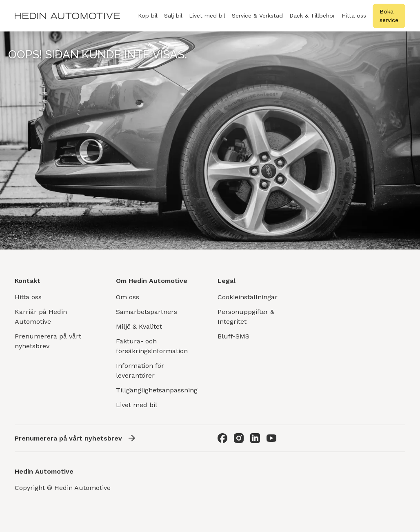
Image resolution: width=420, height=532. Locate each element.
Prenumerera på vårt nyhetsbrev (48, 341)
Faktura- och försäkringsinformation (152, 346)
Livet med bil (207, 16)
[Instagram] (239, 438)
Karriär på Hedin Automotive (41, 317)
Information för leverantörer (140, 371)
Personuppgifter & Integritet (246, 317)
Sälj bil (173, 20)
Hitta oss (354, 16)
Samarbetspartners (147, 312)
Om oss (128, 297)
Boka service (389, 16)
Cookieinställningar (248, 297)
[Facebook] (222, 438)
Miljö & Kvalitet (139, 326)
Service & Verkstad (257, 20)
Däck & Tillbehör (312, 20)
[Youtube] (271, 438)
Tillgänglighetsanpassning (157, 390)
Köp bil (148, 20)
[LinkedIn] (255, 438)
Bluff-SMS (233, 336)
